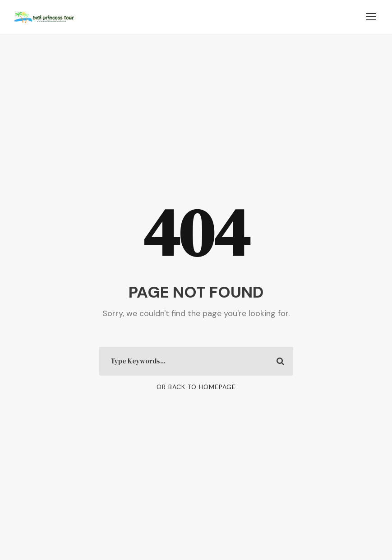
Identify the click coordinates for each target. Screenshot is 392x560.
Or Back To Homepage (196, 387)
